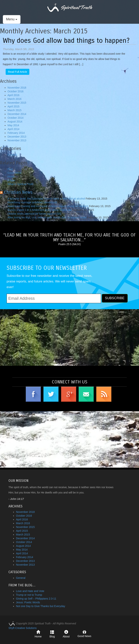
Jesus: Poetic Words (28, 602)
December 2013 (17, 137)
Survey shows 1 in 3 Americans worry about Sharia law (40, 210)
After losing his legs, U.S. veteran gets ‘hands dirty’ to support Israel (47, 217)
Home (11, 177)
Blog (10, 169)
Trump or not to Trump (29, 595)
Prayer (11, 180)
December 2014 (17, 114)
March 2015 (14, 110)
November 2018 (17, 88)
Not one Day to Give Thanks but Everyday (41, 606)
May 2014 (13, 125)
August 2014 (15, 122)
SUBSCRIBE (115, 298)
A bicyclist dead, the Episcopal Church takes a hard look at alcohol (46, 199)
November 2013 (17, 140)
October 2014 (16, 118)
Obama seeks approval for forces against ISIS (34, 214)
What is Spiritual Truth (20, 184)
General (12, 155)
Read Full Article (17, 72)
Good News (14, 173)
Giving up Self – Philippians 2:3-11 (36, 599)
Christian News (18, 192)
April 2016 (13, 95)
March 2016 (14, 99)
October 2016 (16, 91)
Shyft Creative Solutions (22, 628)
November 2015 (17, 103)
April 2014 (13, 129)
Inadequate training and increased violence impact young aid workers (48, 206)
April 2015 (13, 106)
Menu (12, 19)
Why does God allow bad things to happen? (66, 41)
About (66, 634)
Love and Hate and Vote (30, 591)
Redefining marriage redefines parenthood (32, 202)
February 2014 (16, 133)
